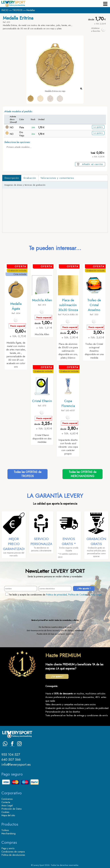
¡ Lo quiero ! (57, 676)
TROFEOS (17, 10)
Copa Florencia (68, 403)
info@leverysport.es (16, 764)
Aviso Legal (96, 595)
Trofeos (5, 830)
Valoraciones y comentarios (57, 178)
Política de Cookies (78, 595)
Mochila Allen (42, 300)
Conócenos (7, 799)
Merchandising (8, 834)
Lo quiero (98, 127)
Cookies (5, 812)
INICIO (5, 10)
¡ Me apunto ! (84, 588)
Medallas (31, 10)
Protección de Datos (12, 809)
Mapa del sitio (8, 815)
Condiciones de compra (13, 852)
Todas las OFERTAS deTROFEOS (28, 474)
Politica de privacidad (56, 595)
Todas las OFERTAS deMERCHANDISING (83, 474)
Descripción (12, 178)
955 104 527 (11, 754)
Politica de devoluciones (13, 855)
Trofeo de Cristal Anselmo (94, 305)
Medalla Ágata (16, 306)
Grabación (30, 178)
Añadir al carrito (93, 164)
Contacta (6, 802)
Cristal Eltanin (42, 401)
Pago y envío (8, 848)
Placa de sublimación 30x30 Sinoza (68, 305)
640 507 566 (11, 759)
